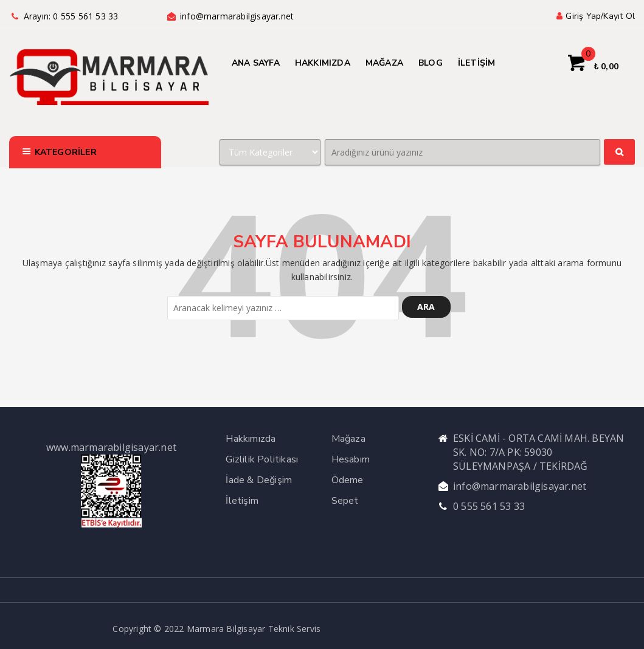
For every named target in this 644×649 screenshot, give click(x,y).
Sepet (345, 501)
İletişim (242, 501)
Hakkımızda (251, 439)
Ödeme (348, 480)
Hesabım (351, 459)
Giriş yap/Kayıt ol (594, 16)
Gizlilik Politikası (262, 459)
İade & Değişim (259, 480)
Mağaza (348, 439)
